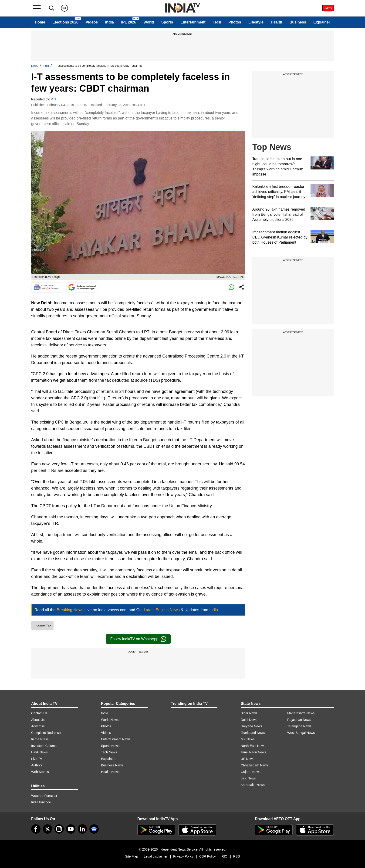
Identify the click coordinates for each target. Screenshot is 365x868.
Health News (110, 772)
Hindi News (39, 752)
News (35, 66)
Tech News (109, 752)
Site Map (131, 856)
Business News (112, 765)
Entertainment (193, 22)
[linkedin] (82, 829)
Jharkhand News (253, 733)
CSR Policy (208, 856)
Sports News (110, 746)
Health (276, 22)
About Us (38, 720)
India (110, 22)
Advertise (38, 726)
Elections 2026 (66, 22)
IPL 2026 (129, 22)
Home (40, 22)
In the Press (40, 739)
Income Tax (42, 625)
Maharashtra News (301, 713)
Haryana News (251, 726)
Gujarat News (251, 772)
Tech (217, 22)
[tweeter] (47, 829)
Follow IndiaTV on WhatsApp (138, 639)
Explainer (322, 22)
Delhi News (249, 720)
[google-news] (94, 829)
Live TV (37, 759)
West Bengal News (301, 733)
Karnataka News (253, 785)
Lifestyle (256, 22)
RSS (237, 856)
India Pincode (41, 802)
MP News (248, 739)
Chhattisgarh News (254, 765)
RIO (225, 856)
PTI (53, 99)
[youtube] (71, 829)
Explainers (109, 759)
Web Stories (40, 772)
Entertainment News (116, 739)
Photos (235, 22)
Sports (167, 22)
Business (298, 22)
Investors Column (44, 746)
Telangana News (299, 726)
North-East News (253, 746)
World (149, 22)
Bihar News (249, 713)
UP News (247, 759)
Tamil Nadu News (253, 752)
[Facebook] (36, 829)
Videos (92, 22)
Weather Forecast (44, 796)
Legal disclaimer (156, 856)
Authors (37, 765)
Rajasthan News (299, 720)
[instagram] (59, 829)
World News (110, 720)
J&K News (248, 778)
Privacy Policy (183, 856)
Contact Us (39, 713)
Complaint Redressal (46, 733)
